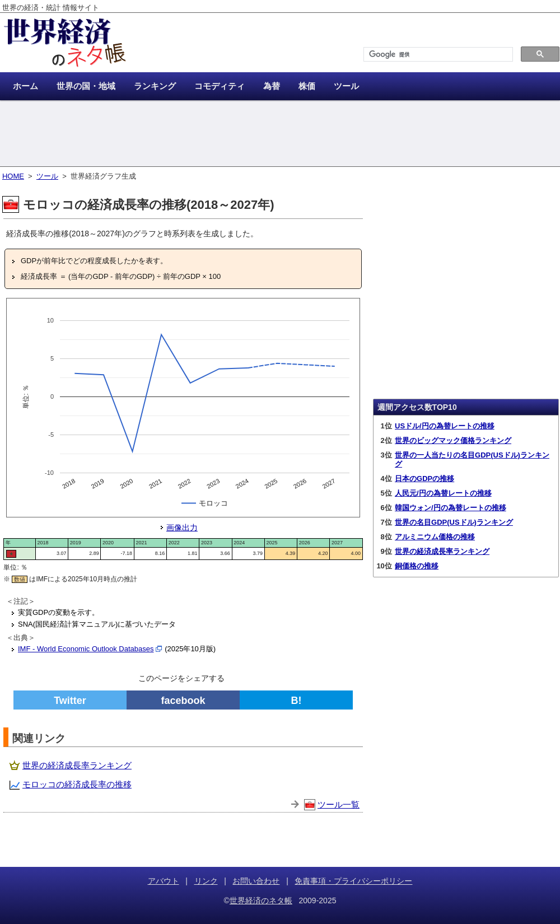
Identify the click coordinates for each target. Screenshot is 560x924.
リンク (206, 881)
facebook (183, 701)
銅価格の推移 (417, 566)
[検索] (437, 55)
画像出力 (182, 528)
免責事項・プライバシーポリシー (353, 881)
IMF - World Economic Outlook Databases (86, 649)
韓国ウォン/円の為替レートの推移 (451, 508)
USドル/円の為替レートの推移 (445, 426)
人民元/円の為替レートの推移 (443, 493)
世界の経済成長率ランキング (77, 765)
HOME (13, 176)
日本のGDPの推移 (424, 479)
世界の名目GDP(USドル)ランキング (454, 522)
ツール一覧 (339, 804)
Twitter (70, 701)
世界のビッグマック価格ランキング (453, 440)
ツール (47, 176)
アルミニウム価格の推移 (435, 537)
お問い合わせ (256, 881)
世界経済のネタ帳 (261, 900)
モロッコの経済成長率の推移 (77, 784)
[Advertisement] (280, 134)
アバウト (164, 881)
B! (297, 701)
